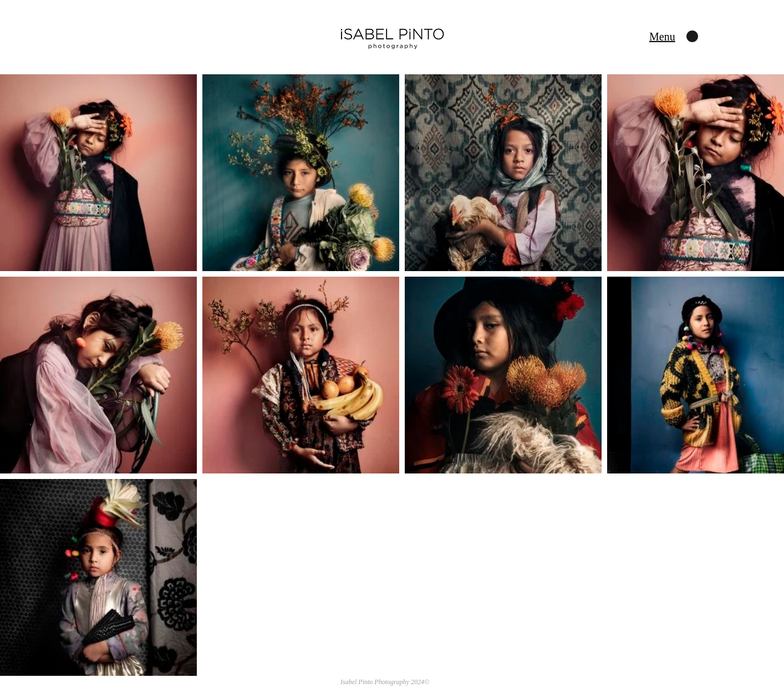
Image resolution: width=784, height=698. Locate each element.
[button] (662, 37)
